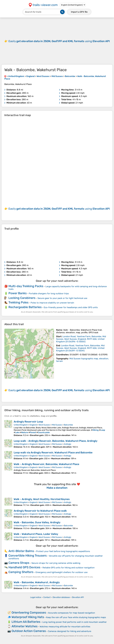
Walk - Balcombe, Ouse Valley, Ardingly (37, 522)
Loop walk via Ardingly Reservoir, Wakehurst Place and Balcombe (53, 453)
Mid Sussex (57, 425)
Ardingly (68, 444)
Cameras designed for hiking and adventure (70, 631)
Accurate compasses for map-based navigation (72, 613)
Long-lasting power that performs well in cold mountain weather (75, 622)
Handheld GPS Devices (24, 567)
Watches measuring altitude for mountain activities (65, 627)
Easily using (59, 41)
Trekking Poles (18, 302)
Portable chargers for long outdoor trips (49, 294)
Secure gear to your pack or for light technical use (62, 298)
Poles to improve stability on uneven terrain (52, 303)
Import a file (79, 12)
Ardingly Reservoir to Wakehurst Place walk (40, 511)
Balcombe (68, 425)
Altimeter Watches (25, 626)
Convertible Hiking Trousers (28, 555)
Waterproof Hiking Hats (28, 617)
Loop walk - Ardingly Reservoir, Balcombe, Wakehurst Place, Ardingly (56, 441)
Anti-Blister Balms (21, 551)
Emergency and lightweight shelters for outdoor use (62, 572)
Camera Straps (19, 563)
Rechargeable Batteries (25, 307)
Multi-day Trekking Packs (26, 286)
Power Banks (18, 293)
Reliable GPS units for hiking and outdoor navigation (68, 568)
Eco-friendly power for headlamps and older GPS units (71, 307)
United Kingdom (21, 425)
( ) (81, 339)
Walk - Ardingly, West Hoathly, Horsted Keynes (42, 499)
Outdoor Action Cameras (29, 631)
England (33, 425)
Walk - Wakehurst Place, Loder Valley (36, 534)
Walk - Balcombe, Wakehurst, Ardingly (37, 582)
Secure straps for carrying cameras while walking (56, 563)
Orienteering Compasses (29, 612)
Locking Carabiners (22, 298)
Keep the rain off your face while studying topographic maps (76, 617)
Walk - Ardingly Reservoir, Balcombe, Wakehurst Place (46, 464)
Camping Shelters (21, 572)
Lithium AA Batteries (26, 622)
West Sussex (44, 425)
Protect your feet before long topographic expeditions (63, 551)
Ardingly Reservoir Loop (28, 422)
